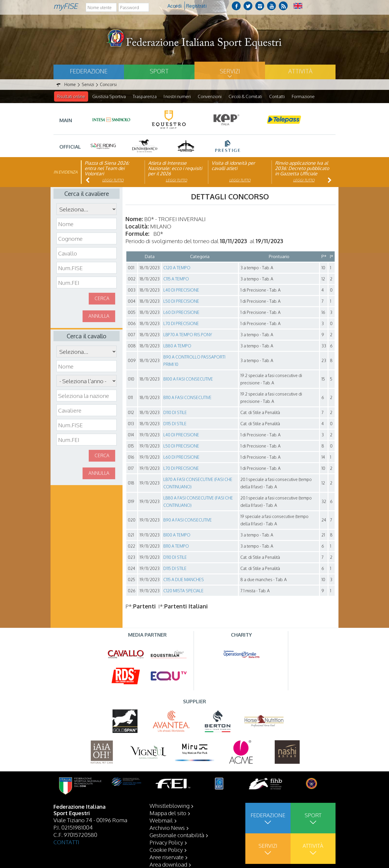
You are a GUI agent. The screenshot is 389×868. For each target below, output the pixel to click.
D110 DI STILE (175, 413)
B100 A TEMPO (177, 535)
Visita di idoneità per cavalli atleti (233, 166)
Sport (159, 71)
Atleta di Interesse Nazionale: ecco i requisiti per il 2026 (175, 169)
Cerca (102, 299)
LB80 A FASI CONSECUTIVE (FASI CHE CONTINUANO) (198, 502)
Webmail (161, 820)
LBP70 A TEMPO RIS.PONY (188, 335)
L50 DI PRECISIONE (181, 301)
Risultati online (71, 96)
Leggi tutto (113, 180)
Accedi (175, 6)
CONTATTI (66, 842)
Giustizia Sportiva (109, 96)
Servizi (230, 71)
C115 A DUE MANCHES (184, 580)
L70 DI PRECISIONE (181, 324)
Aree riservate (167, 857)
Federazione (89, 71)
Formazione (303, 96)
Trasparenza (145, 96)
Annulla (99, 316)
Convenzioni (210, 96)
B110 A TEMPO (176, 546)
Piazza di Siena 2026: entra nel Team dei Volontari (107, 169)
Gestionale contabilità (177, 835)
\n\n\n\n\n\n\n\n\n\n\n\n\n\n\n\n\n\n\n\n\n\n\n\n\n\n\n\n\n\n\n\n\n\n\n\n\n (87, 381)
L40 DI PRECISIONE (181, 290)
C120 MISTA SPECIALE (183, 591)
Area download (168, 864)
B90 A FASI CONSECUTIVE (188, 520)
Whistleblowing (170, 805)
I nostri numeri (177, 96)
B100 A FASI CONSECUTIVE (188, 379)
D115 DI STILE (175, 424)
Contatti (277, 96)
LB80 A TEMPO (177, 346)
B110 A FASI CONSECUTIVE (187, 398)
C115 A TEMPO (176, 279)
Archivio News (167, 827)
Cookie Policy (166, 850)
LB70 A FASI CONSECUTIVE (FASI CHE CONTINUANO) (198, 483)
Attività (300, 71)
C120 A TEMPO (177, 268)
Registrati (196, 6)
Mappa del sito (168, 813)
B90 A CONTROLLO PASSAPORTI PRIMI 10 (194, 361)
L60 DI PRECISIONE (181, 313)
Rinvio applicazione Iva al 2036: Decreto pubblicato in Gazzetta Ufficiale (302, 169)
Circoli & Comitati (245, 96)
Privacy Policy (166, 842)
